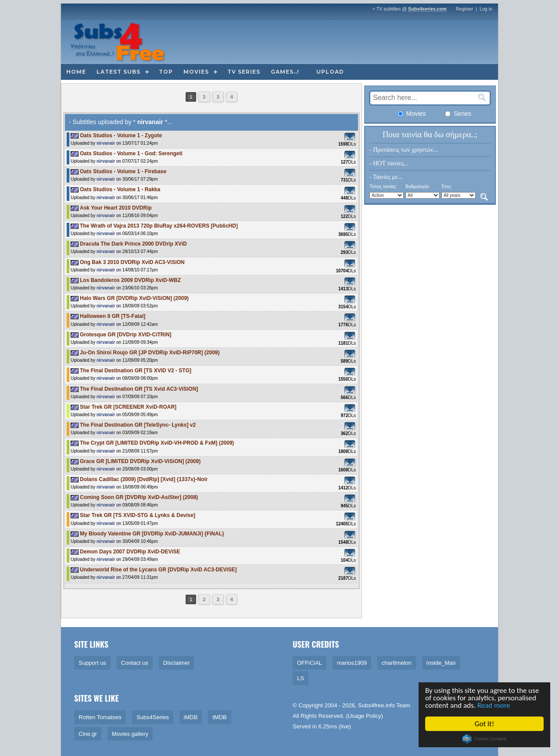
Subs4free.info (376, 705)
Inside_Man (441, 663)
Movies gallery (130, 734)
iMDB (191, 717)
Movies (196, 72)
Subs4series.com (427, 9)
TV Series (244, 72)
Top (166, 72)
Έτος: (447, 187)
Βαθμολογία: (417, 187)
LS (301, 678)
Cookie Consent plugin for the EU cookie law (485, 739)
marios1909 (352, 663)
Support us (92, 663)
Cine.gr (88, 734)
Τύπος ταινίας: (383, 187)
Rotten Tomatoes (100, 717)
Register (465, 9)
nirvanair (106, 143)
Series (458, 114)
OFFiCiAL (310, 663)
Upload (330, 72)
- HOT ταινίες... (389, 163)
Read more (494, 705)
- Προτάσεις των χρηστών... (404, 150)
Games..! (285, 72)
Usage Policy (365, 716)
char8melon (397, 663)
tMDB (220, 717)
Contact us (135, 663)
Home (76, 72)
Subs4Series (153, 717)
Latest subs (118, 72)
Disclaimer (177, 663)
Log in (486, 9)
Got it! (485, 724)
